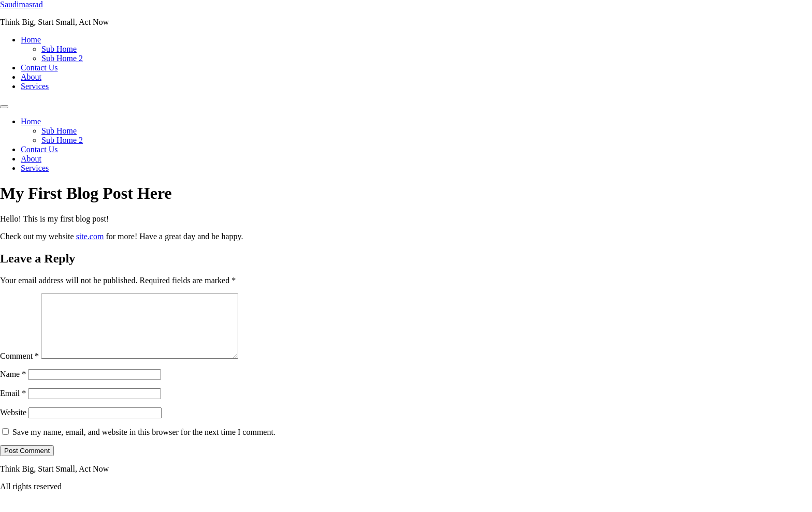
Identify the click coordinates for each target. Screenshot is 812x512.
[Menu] (4, 107)
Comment (19, 368)
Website (13, 425)
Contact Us (39, 68)
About (31, 77)
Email (13, 406)
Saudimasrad (21, 4)
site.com (90, 236)
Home (31, 40)
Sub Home (59, 49)
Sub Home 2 (62, 58)
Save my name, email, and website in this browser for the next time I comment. (144, 444)
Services (35, 86)
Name (13, 386)
